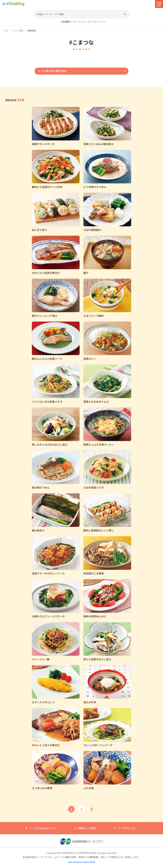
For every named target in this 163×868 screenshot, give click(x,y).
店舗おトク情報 (87, 828)
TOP (6, 31)
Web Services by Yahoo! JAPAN (81, 862)
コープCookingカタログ (42, 828)
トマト (103, 22)
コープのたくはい (127, 828)
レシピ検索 (18, 31)
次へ (92, 809)
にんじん (83, 22)
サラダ (93, 22)
